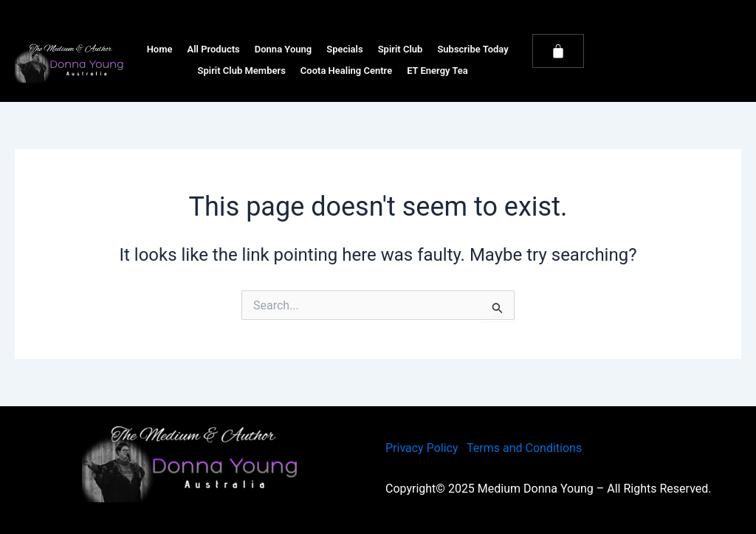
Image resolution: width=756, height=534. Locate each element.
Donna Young (283, 49)
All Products (214, 49)
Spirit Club (401, 49)
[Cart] (558, 51)
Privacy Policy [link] (422, 448)
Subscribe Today (472, 49)
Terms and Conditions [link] (524, 448)
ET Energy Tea (437, 71)
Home (160, 49)
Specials (344, 49)
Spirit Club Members (242, 71)
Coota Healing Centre (346, 71)
